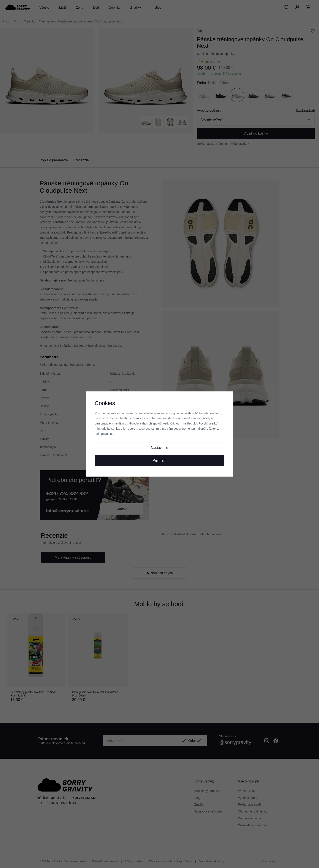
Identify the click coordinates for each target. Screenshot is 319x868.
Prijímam (159, 460)
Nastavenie (159, 448)
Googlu (134, 423)
